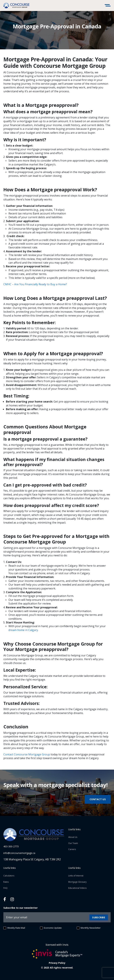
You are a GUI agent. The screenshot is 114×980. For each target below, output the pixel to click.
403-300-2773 (11, 846)
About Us (73, 837)
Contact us (98, 799)
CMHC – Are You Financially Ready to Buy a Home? (35, 284)
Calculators (9, 876)
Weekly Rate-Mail (14, 928)
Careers (72, 849)
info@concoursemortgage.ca (19, 853)
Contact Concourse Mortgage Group (27, 754)
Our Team (73, 843)
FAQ (5, 888)
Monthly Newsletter (89, 928)
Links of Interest (76, 876)
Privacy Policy (57, 963)
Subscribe (99, 917)
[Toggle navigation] (108, 6)
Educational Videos (77, 888)
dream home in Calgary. (23, 630)
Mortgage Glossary (77, 882)
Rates (6, 882)
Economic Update (51, 928)
